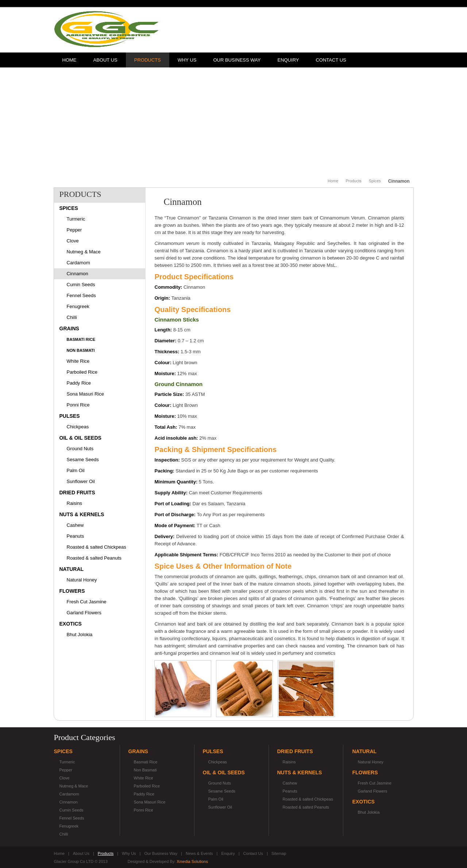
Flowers (72, 591)
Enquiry (288, 60)
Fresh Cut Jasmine (87, 602)
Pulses (70, 416)
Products (148, 60)
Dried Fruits (77, 493)
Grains (69, 328)
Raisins (75, 503)
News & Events (199, 853)
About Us (105, 60)
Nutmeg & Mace (84, 252)
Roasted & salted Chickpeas (97, 547)
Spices (375, 181)
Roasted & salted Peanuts (94, 558)
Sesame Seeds (83, 460)
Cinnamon (78, 274)
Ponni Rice (78, 405)
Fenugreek (78, 306)
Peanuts (76, 536)
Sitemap (279, 853)
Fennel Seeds (81, 295)
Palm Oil (76, 470)
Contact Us (331, 60)
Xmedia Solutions (192, 861)
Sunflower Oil (81, 481)
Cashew (75, 525)
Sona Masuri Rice (86, 394)
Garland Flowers (84, 613)
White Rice (78, 361)
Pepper (74, 230)
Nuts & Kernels (82, 514)
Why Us (187, 60)
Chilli (72, 317)
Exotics (71, 624)
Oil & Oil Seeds (80, 438)
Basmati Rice (81, 339)
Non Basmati (81, 350)
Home (70, 60)
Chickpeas (78, 427)
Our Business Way (237, 60)
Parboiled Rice (82, 372)
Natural (72, 569)
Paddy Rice (79, 383)
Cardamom (78, 263)
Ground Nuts (80, 449)
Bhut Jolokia (80, 635)
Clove (73, 241)
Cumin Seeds (81, 285)
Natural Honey (82, 580)
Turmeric (76, 219)
